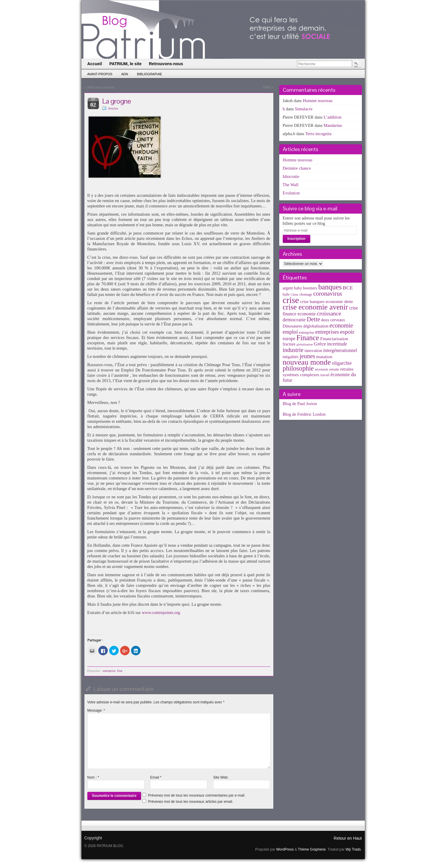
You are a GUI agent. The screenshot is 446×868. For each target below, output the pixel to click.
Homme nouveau (318, 101)
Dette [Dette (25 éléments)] (313, 319)
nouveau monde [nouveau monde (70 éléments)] (307, 362)
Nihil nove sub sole (101, 87)
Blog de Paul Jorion (300, 404)
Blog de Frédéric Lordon (304, 414)
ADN (125, 74)
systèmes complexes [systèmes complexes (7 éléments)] (301, 375)
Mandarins (333, 125)
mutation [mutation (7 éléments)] (324, 357)
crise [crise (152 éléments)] (291, 300)
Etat (120, 671)
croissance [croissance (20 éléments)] (329, 313)
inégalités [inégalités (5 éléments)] (291, 357)
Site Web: (221, 777)
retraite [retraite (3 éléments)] (334, 369)
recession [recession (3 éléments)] (322, 369)
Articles (113, 108)
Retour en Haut (348, 838)
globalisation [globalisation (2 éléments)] (305, 344)
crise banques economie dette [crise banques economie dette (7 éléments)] (327, 301)
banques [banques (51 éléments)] (330, 287)
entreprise (109, 671)
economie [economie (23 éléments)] (341, 325)
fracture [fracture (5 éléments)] (289, 344)
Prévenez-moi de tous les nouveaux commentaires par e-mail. (197, 795)
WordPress (285, 849)
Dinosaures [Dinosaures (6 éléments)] (293, 326)
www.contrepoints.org (161, 612)
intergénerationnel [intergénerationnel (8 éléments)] (340, 350)
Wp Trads (353, 849)
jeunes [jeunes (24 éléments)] (307, 356)
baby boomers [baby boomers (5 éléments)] (306, 288)
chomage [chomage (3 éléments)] (306, 294)
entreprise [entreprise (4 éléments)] (307, 332)
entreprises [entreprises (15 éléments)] (327, 332)
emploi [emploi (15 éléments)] (290, 332)
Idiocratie (291, 176)
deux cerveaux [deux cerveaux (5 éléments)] (333, 320)
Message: (96, 710)
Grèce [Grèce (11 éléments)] (320, 344)
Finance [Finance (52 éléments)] (308, 338)
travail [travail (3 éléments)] (325, 375)
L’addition (333, 117)
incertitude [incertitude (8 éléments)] (337, 344)
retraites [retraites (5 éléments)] (347, 369)
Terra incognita (318, 134)
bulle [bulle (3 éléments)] (286, 294)
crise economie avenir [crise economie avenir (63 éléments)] (316, 307)
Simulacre (304, 109)
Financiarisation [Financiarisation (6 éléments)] (334, 339)
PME (267, 87)
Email (156, 777)
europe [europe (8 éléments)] (289, 339)
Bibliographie (150, 74)
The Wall (291, 185)
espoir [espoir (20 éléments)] (347, 332)
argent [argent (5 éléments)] (288, 288)
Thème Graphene (312, 849)
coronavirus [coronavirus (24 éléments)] (328, 294)
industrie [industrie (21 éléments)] (293, 350)
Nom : (93, 777)
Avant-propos (100, 74)
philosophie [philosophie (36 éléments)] (298, 368)
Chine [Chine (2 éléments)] (294, 295)
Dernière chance (297, 168)
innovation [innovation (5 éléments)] (313, 351)
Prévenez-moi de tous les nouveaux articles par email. (191, 802)
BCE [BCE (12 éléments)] (348, 288)
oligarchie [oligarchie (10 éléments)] (342, 363)
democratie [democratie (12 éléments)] (294, 320)
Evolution (291, 193)
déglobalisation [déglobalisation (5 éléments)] (316, 326)
